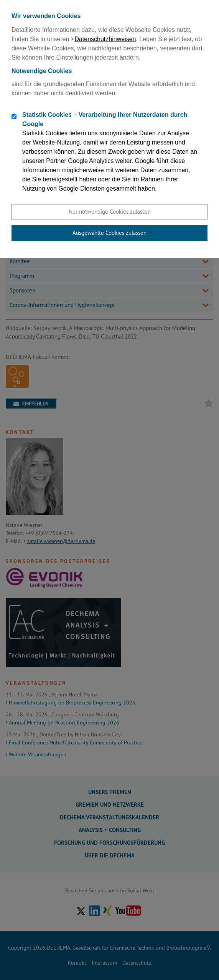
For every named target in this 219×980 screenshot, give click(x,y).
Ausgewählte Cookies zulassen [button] (109, 233)
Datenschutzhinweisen (105, 39)
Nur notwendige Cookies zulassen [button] (110, 212)
